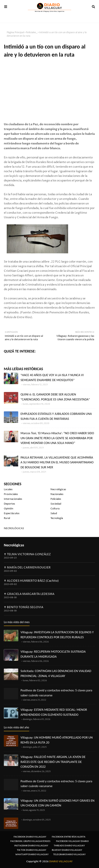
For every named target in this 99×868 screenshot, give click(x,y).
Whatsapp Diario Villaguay (32, 854)
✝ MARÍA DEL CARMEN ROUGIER (27, 568)
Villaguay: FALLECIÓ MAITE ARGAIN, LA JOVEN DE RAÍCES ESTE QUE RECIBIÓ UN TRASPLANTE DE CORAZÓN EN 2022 (53, 762)
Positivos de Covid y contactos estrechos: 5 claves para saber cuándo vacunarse (56, 693)
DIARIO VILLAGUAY (61, 861)
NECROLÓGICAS (14, 528)
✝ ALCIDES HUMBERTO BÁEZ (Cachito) (31, 581)
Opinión (9, 509)
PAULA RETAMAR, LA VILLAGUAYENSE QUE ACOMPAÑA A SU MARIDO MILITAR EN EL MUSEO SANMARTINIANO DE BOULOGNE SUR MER (57, 462)
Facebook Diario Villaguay (30, 837)
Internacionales (13, 499)
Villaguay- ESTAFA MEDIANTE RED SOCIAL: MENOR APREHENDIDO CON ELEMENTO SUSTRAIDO (54, 712)
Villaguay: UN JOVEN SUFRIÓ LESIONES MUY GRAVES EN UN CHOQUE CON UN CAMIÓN (57, 803)
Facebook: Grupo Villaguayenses (30, 841)
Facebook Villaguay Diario (72, 841)
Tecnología (57, 518)
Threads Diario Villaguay (69, 846)
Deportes (9, 504)
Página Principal (15, 33)
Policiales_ (32, 33)
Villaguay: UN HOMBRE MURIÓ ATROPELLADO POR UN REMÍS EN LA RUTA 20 (57, 740)
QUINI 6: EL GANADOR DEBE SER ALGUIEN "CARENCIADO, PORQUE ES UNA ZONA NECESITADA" (55, 397)
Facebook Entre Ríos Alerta (69, 837)
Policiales (56, 499)
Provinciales (11, 494)
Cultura (55, 509)
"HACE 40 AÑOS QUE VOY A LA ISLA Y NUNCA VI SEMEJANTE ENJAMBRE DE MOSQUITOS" (52, 378)
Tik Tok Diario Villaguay (32, 850)
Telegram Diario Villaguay (69, 854)
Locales (8, 489)
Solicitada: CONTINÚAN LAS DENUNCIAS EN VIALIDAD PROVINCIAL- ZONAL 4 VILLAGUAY (56, 673)
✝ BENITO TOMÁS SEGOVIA (24, 607)
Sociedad (56, 504)
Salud (54, 513)
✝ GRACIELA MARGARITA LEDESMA (29, 594)
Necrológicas (58, 489)
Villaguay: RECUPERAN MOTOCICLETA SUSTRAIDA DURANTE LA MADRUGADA (53, 654)
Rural (7, 518)
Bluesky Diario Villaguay (67, 850)
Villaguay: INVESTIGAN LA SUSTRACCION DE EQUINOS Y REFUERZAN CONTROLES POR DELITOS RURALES (57, 635)
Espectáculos (12, 513)
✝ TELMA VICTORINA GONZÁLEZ (27, 554)
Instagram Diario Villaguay (31, 846)
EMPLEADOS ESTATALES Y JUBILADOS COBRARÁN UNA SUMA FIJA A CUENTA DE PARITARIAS (56, 416)
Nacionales (57, 494)
